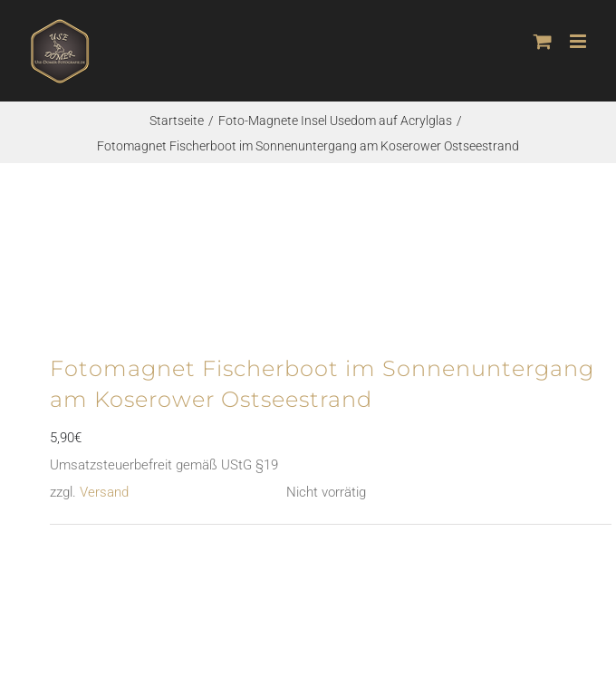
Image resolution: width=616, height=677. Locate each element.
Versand (104, 492)
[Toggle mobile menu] (579, 41)
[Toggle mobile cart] (543, 41)
